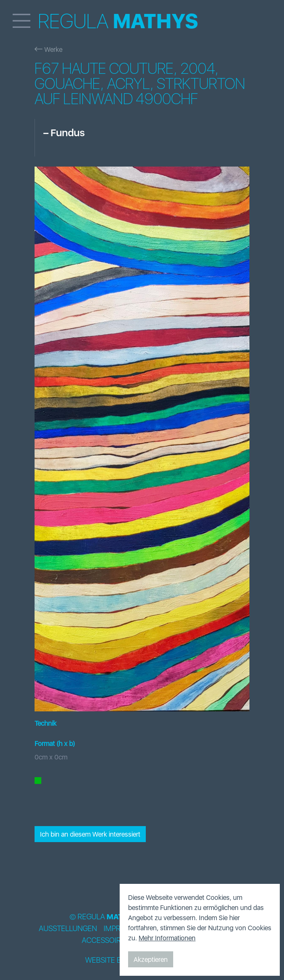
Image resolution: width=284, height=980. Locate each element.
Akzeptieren (151, 959)
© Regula (104, 917)
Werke (48, 49)
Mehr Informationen (167, 938)
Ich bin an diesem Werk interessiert (90, 834)
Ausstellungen (68, 929)
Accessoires (106, 940)
